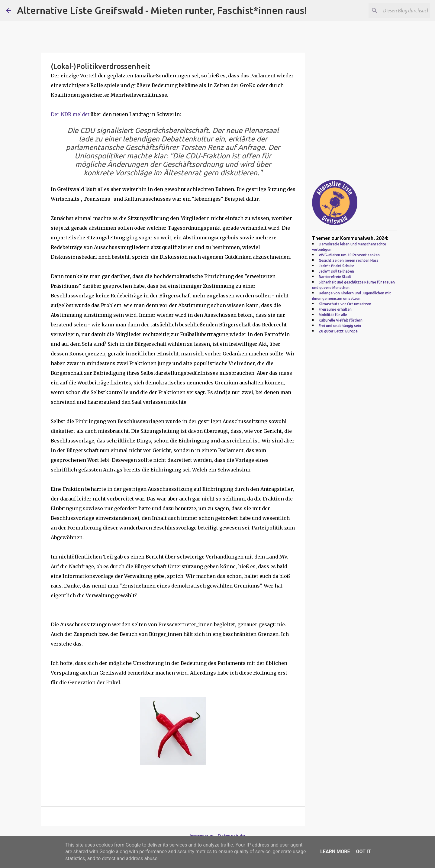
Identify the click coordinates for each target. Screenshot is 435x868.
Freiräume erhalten (335, 309)
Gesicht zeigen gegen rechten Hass (349, 260)
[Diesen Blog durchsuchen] (398, 11)
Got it (363, 852)
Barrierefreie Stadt (335, 277)
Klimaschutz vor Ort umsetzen (345, 304)
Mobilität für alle (333, 315)
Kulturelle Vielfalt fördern (341, 320)
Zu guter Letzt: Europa (338, 331)
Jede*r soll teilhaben (336, 271)
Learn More (335, 852)
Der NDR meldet (70, 114)
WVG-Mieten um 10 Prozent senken (349, 255)
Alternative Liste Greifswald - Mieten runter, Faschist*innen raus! (162, 10)
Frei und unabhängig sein (340, 326)
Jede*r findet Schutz (336, 266)
